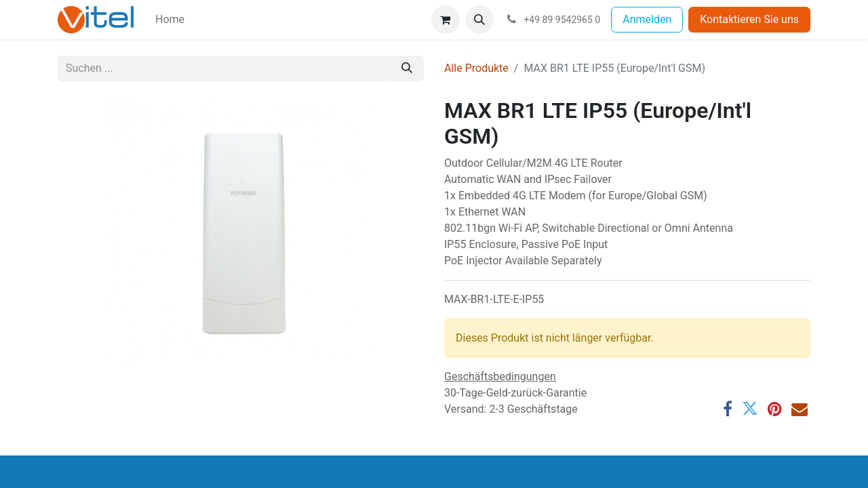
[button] (479, 20)
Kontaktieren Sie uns (749, 19)
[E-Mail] (800, 409)
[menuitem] (170, 20)
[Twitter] (750, 409)
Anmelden (647, 19)
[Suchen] (407, 68)
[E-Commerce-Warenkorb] (446, 20)
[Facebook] (728, 409)
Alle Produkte (476, 68)
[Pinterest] (775, 409)
